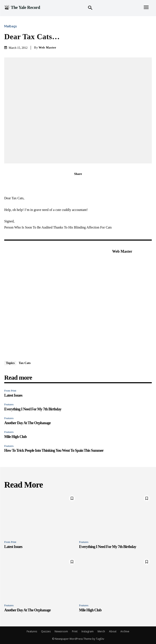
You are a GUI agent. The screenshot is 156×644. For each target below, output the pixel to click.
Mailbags (12, 26)
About (113, 631)
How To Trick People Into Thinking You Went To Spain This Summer (54, 450)
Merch (101, 631)
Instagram (88, 631)
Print (75, 631)
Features (9, 404)
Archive (125, 631)
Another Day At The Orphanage (27, 423)
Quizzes (46, 631)
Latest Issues (13, 395)
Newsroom (61, 631)
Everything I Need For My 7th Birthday (33, 409)
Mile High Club (15, 437)
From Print (10, 391)
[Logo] (22, 7)
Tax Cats (25, 363)
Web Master (47, 48)
